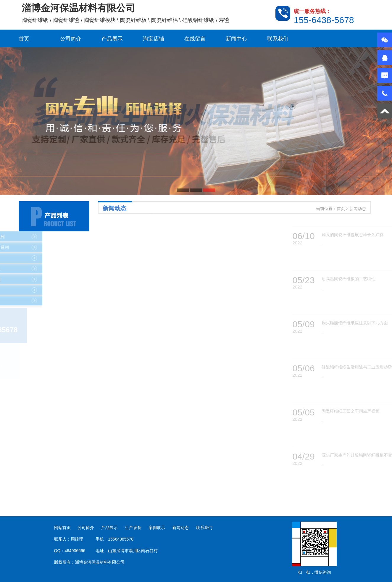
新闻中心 (236, 39)
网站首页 (62, 528)
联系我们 (278, 39)
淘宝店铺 (154, 39)
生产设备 (133, 528)
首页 (24, 39)
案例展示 (157, 528)
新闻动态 (180, 528)
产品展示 (112, 39)
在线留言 (195, 39)
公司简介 (71, 39)
